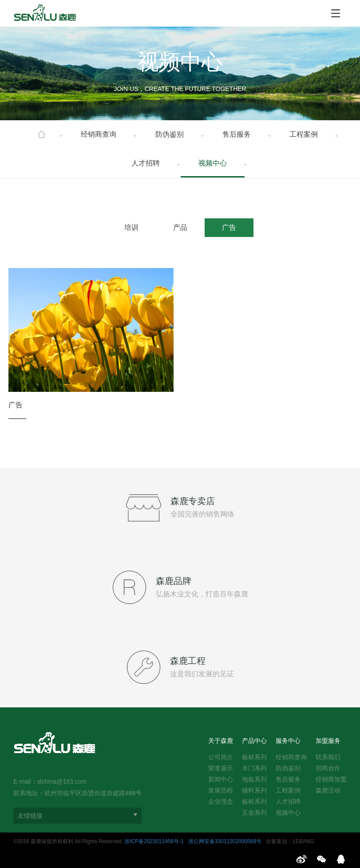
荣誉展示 (221, 768)
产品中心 (254, 741)
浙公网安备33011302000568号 (225, 841)
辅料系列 (254, 790)
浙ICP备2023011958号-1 (154, 841)
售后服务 (237, 134)
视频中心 (213, 163)
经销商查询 (99, 134)
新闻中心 (221, 779)
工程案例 (304, 134)
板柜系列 (254, 801)
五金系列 (254, 813)
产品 (180, 227)
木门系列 (254, 768)
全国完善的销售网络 (202, 514)
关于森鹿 (221, 741)
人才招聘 (146, 163)
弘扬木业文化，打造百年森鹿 (202, 594)
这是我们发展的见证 (202, 674)
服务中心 (288, 741)
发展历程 (221, 790)
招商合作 (328, 768)
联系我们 (328, 757)
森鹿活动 (328, 790)
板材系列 (254, 757)
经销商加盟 (331, 779)
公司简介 (221, 757)
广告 (229, 227)
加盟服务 (328, 741)
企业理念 (221, 801)
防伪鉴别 (170, 134)
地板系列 (254, 779)
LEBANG (303, 841)
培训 (131, 227)
